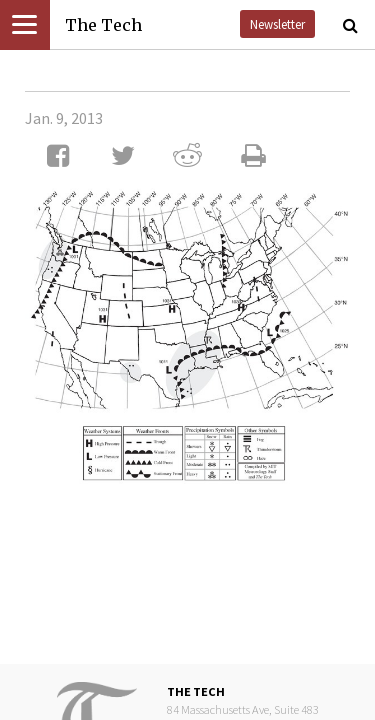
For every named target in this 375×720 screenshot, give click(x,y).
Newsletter (277, 24)
